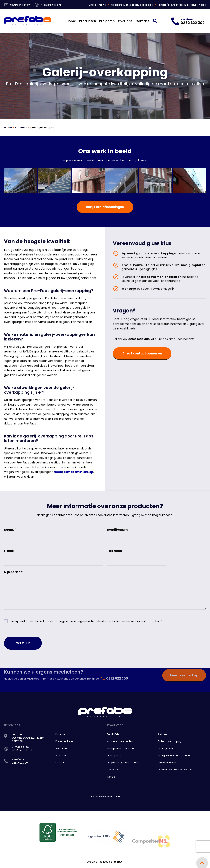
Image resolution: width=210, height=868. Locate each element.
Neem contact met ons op (74, 480)
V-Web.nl (117, 862)
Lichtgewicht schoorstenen (174, 755)
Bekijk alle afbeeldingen (105, 207)
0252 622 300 (139, 347)
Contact (142, 21)
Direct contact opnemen (142, 362)
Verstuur (23, 643)
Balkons (162, 734)
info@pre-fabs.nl (47, 5)
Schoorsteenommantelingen (175, 770)
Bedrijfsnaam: (118, 530)
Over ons (125, 21)
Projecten (107, 21)
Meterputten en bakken (120, 748)
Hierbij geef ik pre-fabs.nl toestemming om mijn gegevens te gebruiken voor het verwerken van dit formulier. (86, 621)
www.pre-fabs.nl (110, 796)
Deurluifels (113, 734)
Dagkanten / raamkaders (122, 763)
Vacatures (62, 748)
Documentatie (64, 741)
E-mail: (10, 551)
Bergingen (113, 770)
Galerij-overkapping (170, 741)
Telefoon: (115, 551)
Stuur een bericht (17, 5)
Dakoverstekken (167, 763)
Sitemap (61, 755)
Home (71, 21)
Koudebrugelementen (120, 741)
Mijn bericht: (13, 572)
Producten (87, 21)
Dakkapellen (114, 755)
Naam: (10, 529)
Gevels (111, 777)
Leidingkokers (166, 748)
